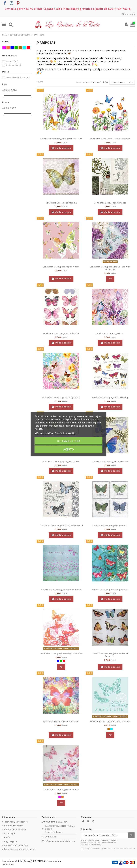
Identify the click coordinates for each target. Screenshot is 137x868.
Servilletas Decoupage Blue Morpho (110, 462)
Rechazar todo (68, 441)
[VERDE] (61, 661)
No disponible (14, 65)
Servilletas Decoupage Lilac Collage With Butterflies (110, 268)
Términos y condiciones (16, 822)
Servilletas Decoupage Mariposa (110, 203)
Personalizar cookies (65, 433)
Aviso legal (9, 834)
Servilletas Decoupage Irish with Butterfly (61, 139)
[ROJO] (64, 661)
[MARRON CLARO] (109, 729)
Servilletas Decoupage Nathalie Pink (61, 333)
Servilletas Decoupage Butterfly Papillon (110, 722)
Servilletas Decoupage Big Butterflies (61, 462)
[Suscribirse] (131, 835)
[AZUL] (58, 661)
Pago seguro (10, 841)
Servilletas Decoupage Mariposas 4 (110, 526)
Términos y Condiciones (104, 849)
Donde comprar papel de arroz (20, 849)
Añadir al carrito (61, 148)
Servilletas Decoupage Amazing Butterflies (61, 654)
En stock (12, 61)
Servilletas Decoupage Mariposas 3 (61, 790)
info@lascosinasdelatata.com (60, 841)
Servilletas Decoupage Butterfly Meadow (110, 139)
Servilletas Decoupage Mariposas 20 (110, 590)
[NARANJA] (62, 797)
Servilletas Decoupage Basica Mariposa (61, 590)
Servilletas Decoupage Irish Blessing (110, 397)
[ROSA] (60, 797)
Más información (44, 433)
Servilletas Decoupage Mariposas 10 (61, 722)
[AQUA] (111, 729)
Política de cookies (14, 826)
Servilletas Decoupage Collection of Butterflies (110, 655)
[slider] (3, 96)
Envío (7, 837)
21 (131, 82)
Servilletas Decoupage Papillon (61, 203)
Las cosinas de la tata (17, 78)
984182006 (51, 837)
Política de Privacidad (15, 830)
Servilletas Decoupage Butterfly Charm (61, 397)
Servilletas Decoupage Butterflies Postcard (61, 526)
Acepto (68, 449)
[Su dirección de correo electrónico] (105, 835)
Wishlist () (128, 14)
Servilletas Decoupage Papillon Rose (61, 267)
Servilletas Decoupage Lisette (110, 333)
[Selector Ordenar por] (118, 82)
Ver (110, 279)
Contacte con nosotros (16, 845)
